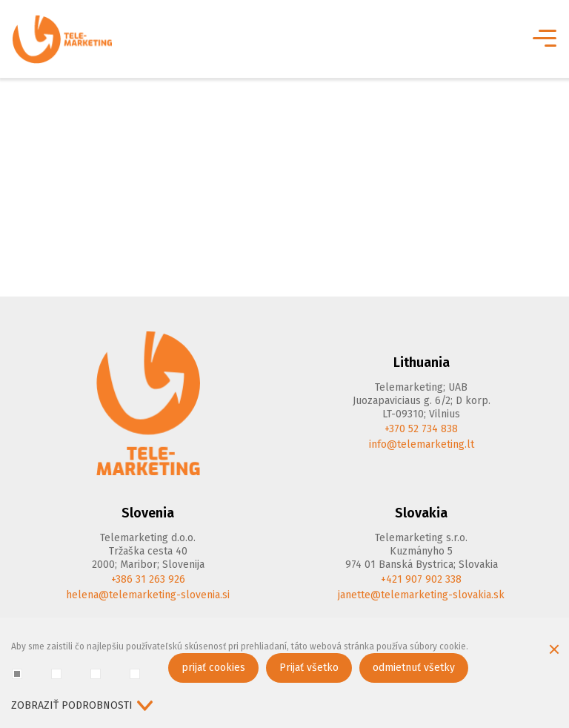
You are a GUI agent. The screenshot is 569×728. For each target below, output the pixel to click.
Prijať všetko (309, 668)
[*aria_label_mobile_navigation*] (543, 39)
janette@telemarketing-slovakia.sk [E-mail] (421, 595)
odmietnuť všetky (414, 668)
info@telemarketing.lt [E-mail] (422, 444)
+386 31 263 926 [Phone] (148, 579)
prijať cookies (213, 668)
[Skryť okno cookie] (554, 651)
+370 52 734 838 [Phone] (421, 429)
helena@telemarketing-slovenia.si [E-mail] (148, 595)
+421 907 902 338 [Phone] (421, 579)
